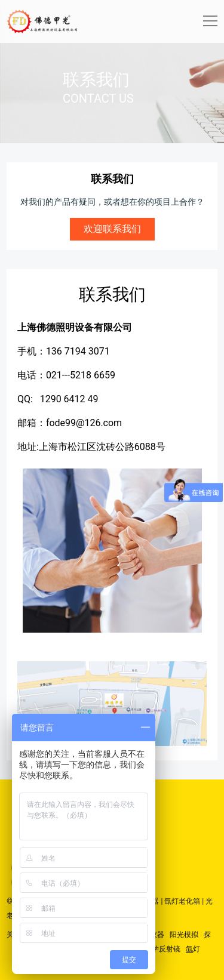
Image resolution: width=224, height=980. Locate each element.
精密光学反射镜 (155, 949)
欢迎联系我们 (112, 229)
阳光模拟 (184, 935)
